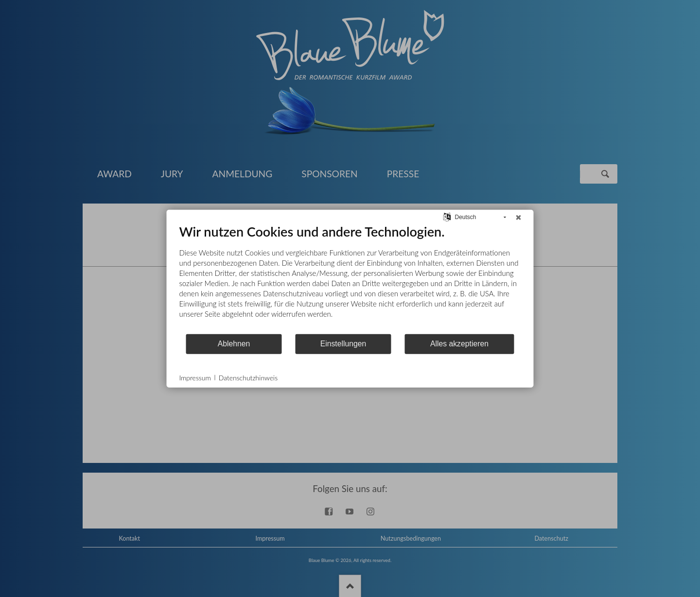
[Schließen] (519, 217)
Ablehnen (234, 344)
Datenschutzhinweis (248, 377)
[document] (350, 278)
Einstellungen (343, 344)
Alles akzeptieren (459, 344)
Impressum (195, 377)
